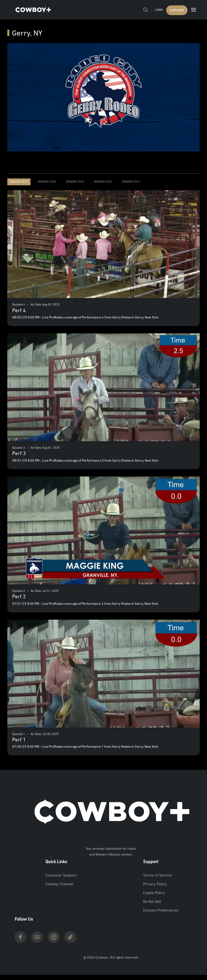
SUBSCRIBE (177, 11)
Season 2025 (19, 182)
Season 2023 (75, 182)
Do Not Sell (152, 902)
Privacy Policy (155, 884)
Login (159, 10)
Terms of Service (157, 876)
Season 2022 (103, 182)
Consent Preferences (161, 911)
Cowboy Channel (59, 884)
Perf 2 (19, 597)
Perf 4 (19, 311)
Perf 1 (19, 740)
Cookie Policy (154, 893)
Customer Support (61, 876)
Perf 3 (19, 454)
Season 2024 (47, 182)
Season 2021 (131, 182)
